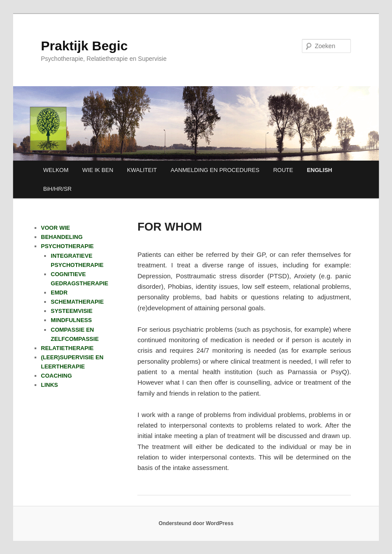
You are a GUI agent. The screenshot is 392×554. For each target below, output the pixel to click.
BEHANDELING (62, 237)
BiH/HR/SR (58, 189)
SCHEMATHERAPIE (77, 302)
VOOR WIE (56, 228)
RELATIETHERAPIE (67, 348)
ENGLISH (319, 170)
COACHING (57, 376)
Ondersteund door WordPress (196, 523)
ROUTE (283, 170)
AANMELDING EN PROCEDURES (215, 170)
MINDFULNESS (71, 320)
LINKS (50, 385)
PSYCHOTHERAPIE (68, 246)
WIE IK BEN (98, 170)
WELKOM (56, 170)
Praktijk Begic (84, 46)
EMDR (59, 293)
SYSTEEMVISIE (72, 311)
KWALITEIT (142, 170)
